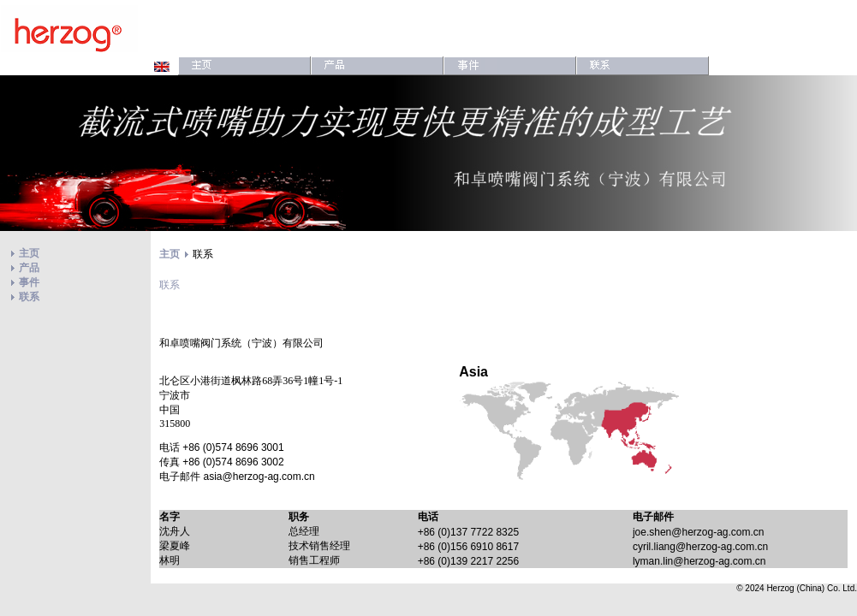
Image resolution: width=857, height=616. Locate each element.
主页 (29, 253)
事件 (29, 282)
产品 (29, 268)
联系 (29, 297)
